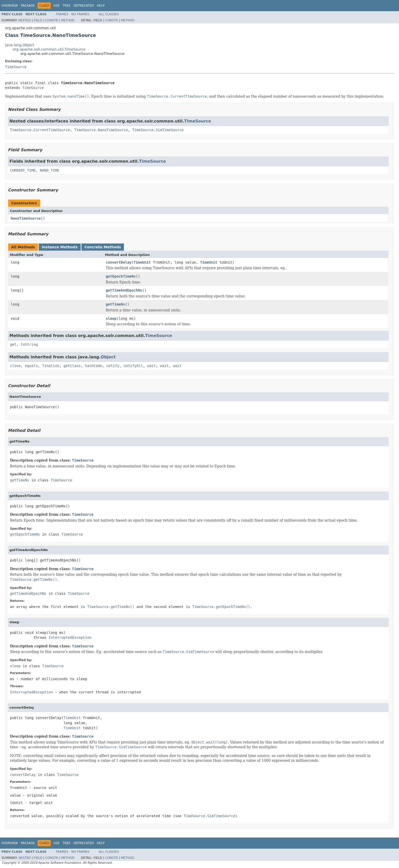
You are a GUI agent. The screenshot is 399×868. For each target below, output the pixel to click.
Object (108, 357)
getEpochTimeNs (121, 276)
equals (31, 366)
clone (15, 366)
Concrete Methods (103, 247)
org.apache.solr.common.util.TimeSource (49, 49)
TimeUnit (142, 262)
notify (113, 366)
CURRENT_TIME (23, 170)
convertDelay (119, 262)
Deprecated (84, 6)
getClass (72, 366)
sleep (111, 318)
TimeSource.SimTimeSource (158, 130)
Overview (10, 6)
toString (29, 344)
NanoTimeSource (26, 218)
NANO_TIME (50, 170)
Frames (62, 14)
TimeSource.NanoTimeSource (101, 130)
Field (38, 20)
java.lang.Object (20, 45)
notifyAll (133, 366)
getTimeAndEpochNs (124, 290)
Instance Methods (60, 247)
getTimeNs (116, 304)
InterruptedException (70, 637)
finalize (51, 366)
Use (56, 6)
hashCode (94, 366)
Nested (24, 20)
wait (152, 366)
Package (28, 6)
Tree (67, 6)
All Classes (109, 14)
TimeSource (16, 67)
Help (101, 6)
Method (68, 20)
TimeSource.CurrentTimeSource (40, 130)
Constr (52, 20)
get (13, 344)
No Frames (80, 14)
